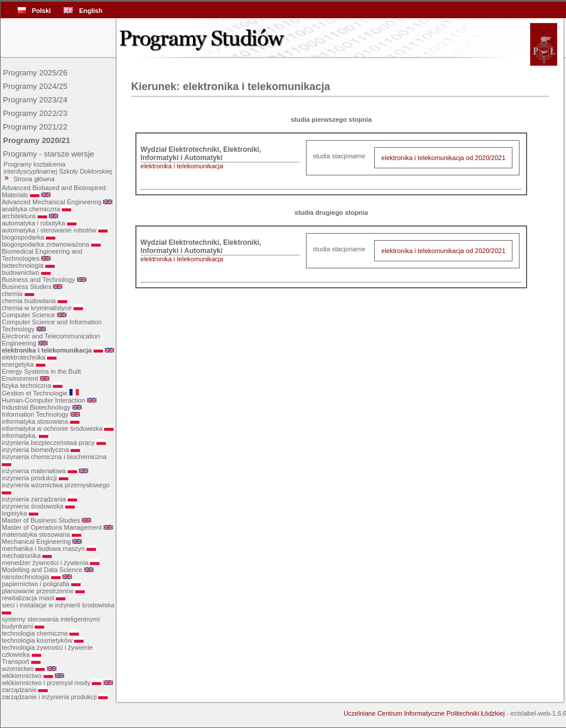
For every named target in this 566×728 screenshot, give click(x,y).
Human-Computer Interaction (44, 400)
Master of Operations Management (52, 527)
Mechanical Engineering (36, 541)
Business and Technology (39, 280)
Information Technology (35, 414)
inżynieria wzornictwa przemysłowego (56, 485)
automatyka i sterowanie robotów (49, 230)
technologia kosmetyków (37, 640)
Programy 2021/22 (35, 127)
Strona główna (34, 179)
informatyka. (19, 436)
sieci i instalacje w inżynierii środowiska (58, 605)
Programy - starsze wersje (49, 154)
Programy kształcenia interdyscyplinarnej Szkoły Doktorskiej (57, 168)
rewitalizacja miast (28, 598)
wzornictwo (18, 669)
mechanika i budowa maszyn (43, 549)
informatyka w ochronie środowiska (52, 428)
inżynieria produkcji (29, 478)
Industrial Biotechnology (36, 407)
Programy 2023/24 (35, 100)
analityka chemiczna (31, 209)
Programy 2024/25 (35, 86)
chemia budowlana (29, 301)
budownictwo (21, 272)
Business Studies (26, 287)
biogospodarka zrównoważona (46, 244)
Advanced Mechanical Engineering (51, 202)
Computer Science (29, 315)
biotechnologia (23, 265)
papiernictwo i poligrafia (36, 584)
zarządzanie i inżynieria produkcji (49, 697)
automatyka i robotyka (34, 223)
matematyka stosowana (36, 534)
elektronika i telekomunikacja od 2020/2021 (443, 158)
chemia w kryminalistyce (37, 308)
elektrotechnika (24, 357)
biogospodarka (23, 237)
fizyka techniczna (26, 385)
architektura (19, 216)
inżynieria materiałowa (34, 471)
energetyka (18, 364)
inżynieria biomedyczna (35, 450)
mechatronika (21, 556)
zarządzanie (19, 690)
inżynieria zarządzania (34, 499)
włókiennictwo (22, 676)
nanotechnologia (26, 577)
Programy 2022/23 (35, 113)
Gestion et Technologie (35, 393)
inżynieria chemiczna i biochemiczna (54, 457)
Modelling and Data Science (42, 570)
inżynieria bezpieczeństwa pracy (48, 443)
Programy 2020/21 (36, 140)
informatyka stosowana (35, 421)
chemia (12, 294)
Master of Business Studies (41, 520)
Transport (16, 661)
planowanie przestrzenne (38, 591)
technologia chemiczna (35, 633)
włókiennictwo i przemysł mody (46, 683)
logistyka (14, 513)
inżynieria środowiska (33, 506)
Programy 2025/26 (35, 73)
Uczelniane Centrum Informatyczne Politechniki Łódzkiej (424, 713)
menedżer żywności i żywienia (45, 563)
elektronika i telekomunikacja (47, 350)
